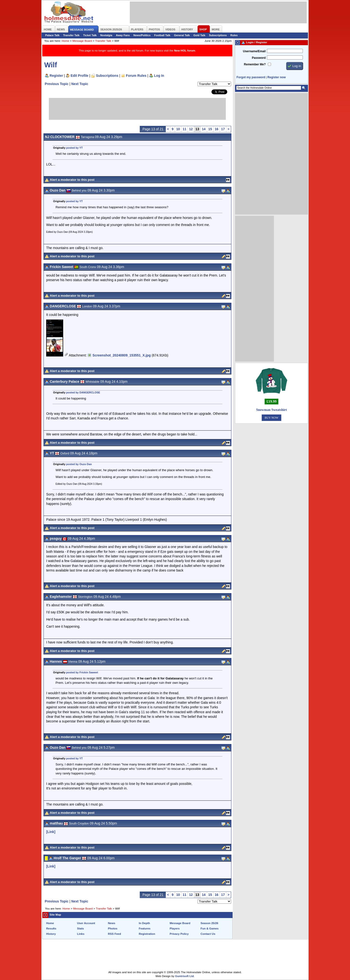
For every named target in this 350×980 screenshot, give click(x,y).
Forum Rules (136, 76)
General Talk (182, 35)
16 (216, 129)
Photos (113, 928)
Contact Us (208, 934)
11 (184, 129)
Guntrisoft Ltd (185, 976)
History (51, 934)
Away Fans (123, 35)
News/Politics (142, 35)
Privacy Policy (179, 934)
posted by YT (74, 148)
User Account (86, 923)
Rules (234, 35)
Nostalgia (106, 35)
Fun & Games (210, 928)
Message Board (82, 41)
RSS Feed (114, 934)
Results (51, 928)
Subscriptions (218, 35)
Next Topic (80, 84)
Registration (147, 934)
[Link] (51, 832)
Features (145, 928)
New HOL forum (185, 51)
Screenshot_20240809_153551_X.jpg (122, 355)
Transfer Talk (71, 35)
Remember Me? (255, 64)
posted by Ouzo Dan (79, 464)
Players (175, 928)
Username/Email (254, 51)
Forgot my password (251, 77)
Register (56, 76)
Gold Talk (199, 35)
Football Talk (162, 35)
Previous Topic (57, 84)
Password (259, 58)
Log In (159, 76)
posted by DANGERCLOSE (83, 392)
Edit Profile (80, 76)
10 (178, 129)
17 (223, 129)
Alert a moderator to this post (72, 180)
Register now (276, 77)
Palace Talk (52, 35)
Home (66, 41)
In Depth (144, 923)
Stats (80, 928)
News (112, 923)
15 (210, 129)
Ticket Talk (90, 35)
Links (81, 934)
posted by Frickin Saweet (82, 672)
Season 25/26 (209, 923)
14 (204, 129)
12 (191, 129)
